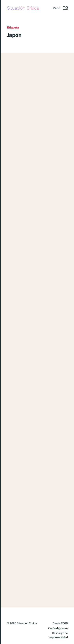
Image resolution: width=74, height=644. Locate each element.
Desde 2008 (60, 623)
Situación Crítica (23, 8)
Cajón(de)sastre (58, 628)
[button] (60, 8)
